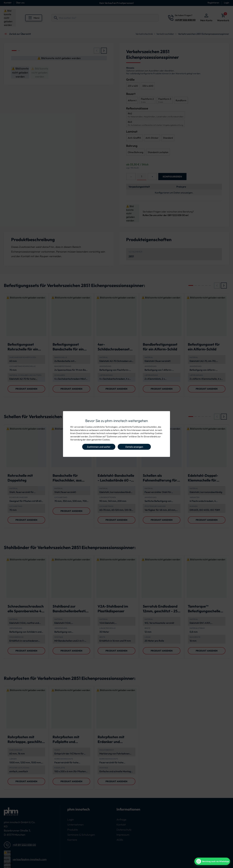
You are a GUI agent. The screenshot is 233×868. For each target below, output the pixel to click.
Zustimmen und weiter (99, 447)
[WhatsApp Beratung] (212, 861)
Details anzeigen (134, 447)
